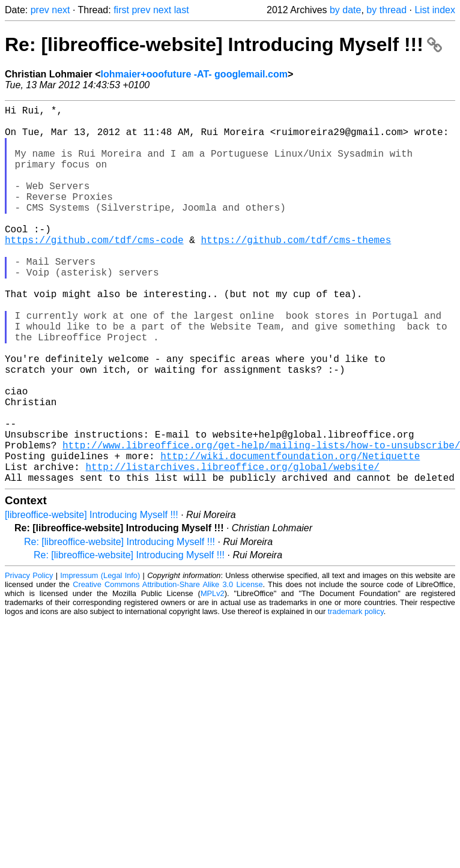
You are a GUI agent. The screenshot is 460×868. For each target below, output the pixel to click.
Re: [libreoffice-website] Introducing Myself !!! (223, 44)
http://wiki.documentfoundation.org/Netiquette (290, 535)
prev (40, 10)
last (182, 10)
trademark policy (356, 695)
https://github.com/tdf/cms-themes (296, 271)
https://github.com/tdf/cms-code (94, 271)
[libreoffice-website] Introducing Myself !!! (92, 599)
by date (345, 10)
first (121, 10)
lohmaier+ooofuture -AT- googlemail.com (194, 74)
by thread (386, 10)
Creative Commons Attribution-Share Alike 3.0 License (168, 668)
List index (435, 10)
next (61, 10)
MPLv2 (213, 677)
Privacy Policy (29, 659)
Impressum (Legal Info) (100, 659)
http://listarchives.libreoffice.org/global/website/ (232, 548)
